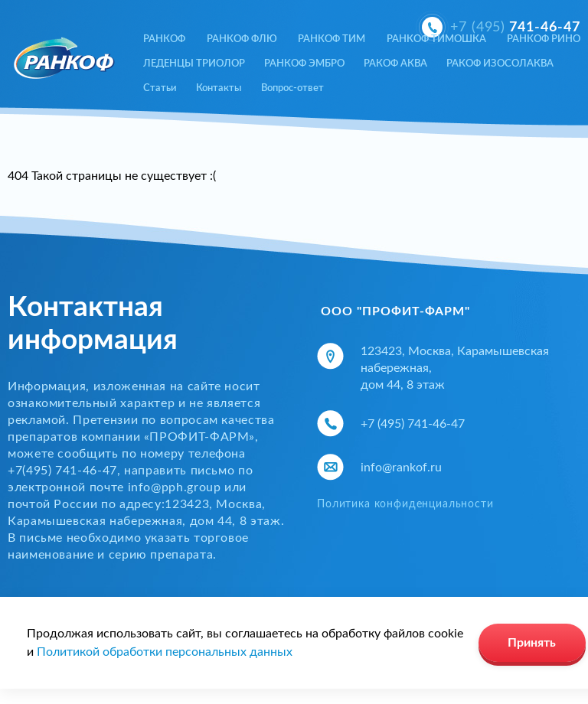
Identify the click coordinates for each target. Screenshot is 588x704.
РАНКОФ (164, 39)
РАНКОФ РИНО (544, 39)
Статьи (160, 88)
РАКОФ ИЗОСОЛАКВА (500, 64)
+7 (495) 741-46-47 (413, 424)
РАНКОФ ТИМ (332, 39)
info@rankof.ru (401, 468)
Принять (532, 643)
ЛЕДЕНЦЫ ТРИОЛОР (194, 64)
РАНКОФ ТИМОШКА (436, 39)
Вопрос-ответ (292, 88)
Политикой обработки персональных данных (165, 652)
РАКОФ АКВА (395, 64)
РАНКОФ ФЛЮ (242, 39)
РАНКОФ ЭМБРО (304, 64)
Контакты (219, 88)
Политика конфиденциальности (405, 504)
